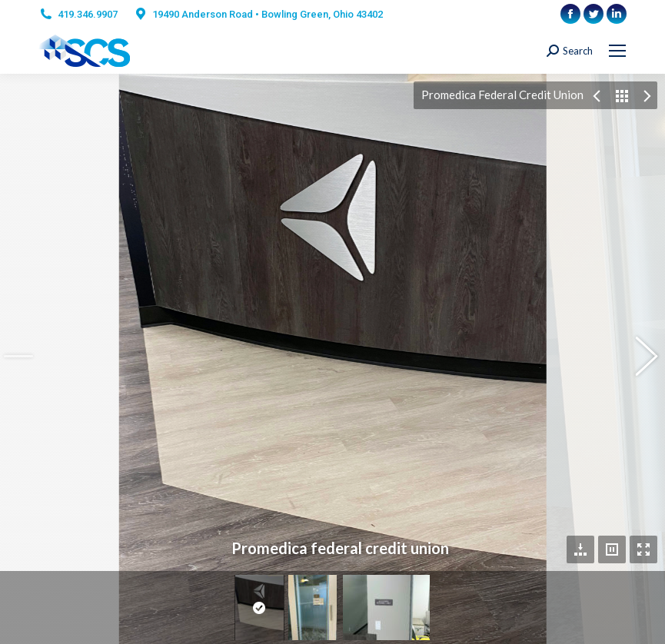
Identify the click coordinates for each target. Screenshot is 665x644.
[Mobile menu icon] (617, 51)
